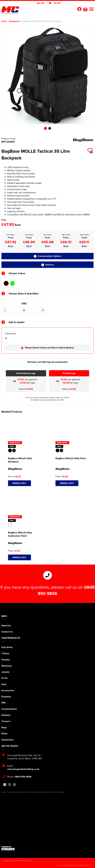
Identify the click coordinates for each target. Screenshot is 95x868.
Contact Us (7, 632)
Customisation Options (47, 256)
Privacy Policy (13, 792)
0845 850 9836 (23, 777)
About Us (6, 626)
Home (4, 21)
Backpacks (15, 21)
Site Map (61, 792)
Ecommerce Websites (64, 865)
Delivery (48, 265)
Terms (4, 792)
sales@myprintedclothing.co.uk (23, 769)
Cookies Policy (25, 792)
